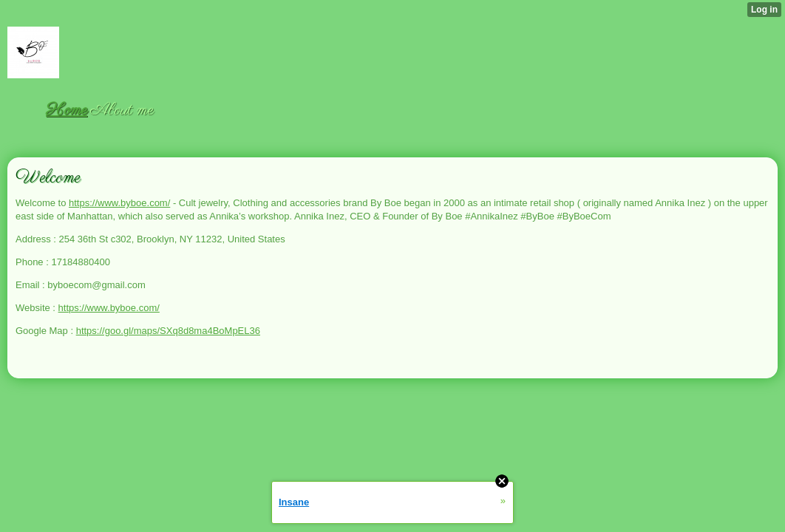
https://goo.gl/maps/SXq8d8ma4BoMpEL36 (168, 331)
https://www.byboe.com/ (119, 203)
